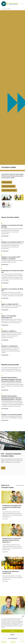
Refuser (12, 635)
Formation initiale (7, 182)
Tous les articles (20, 485)
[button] (23, 616)
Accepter (13, 631)
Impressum (22, 641)
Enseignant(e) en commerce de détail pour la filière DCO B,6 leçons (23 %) (12, 540)
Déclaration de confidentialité (4, 642)
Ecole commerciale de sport (9, 190)
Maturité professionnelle (8, 186)
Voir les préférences (12, 638)
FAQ (3, 468)
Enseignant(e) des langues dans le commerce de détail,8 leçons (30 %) (12, 507)
